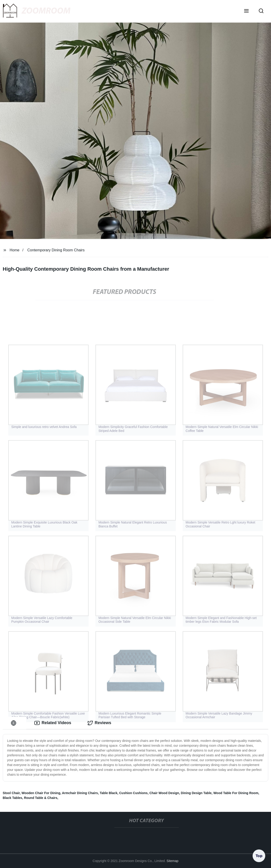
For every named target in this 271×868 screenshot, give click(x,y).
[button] (246, 11)
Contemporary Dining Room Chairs (56, 250)
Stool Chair (11, 793)
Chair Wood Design (164, 793)
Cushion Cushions (133, 793)
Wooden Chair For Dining (41, 793)
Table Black (108, 793)
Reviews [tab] (99, 723)
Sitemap (172, 861)
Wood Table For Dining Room (236, 793)
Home (15, 250)
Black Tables (13, 798)
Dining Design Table (196, 793)
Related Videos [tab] (53, 723)
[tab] (14, 723)
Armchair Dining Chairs (80, 793)
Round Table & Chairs (41, 798)
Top (259, 856)
